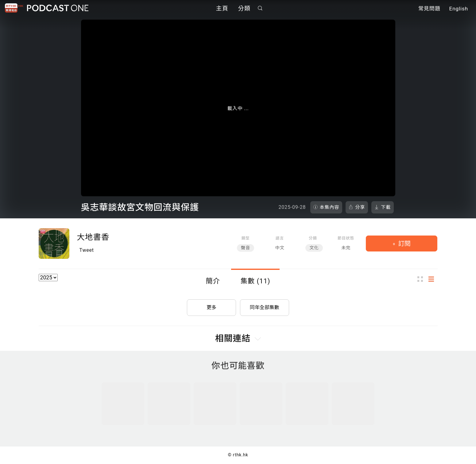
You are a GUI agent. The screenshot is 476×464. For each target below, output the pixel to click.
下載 (386, 207)
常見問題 (429, 9)
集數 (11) (255, 281)
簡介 (213, 281)
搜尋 (260, 8)
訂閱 (404, 244)
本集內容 (330, 207)
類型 (245, 238)
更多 (211, 307)
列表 (433, 279)
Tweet (87, 250)
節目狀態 (346, 238)
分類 (244, 8)
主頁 (222, 8)
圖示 (422, 279)
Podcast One (58, 8)
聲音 (246, 248)
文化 (314, 248)
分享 (360, 207)
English (459, 9)
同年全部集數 (265, 307)
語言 (280, 238)
